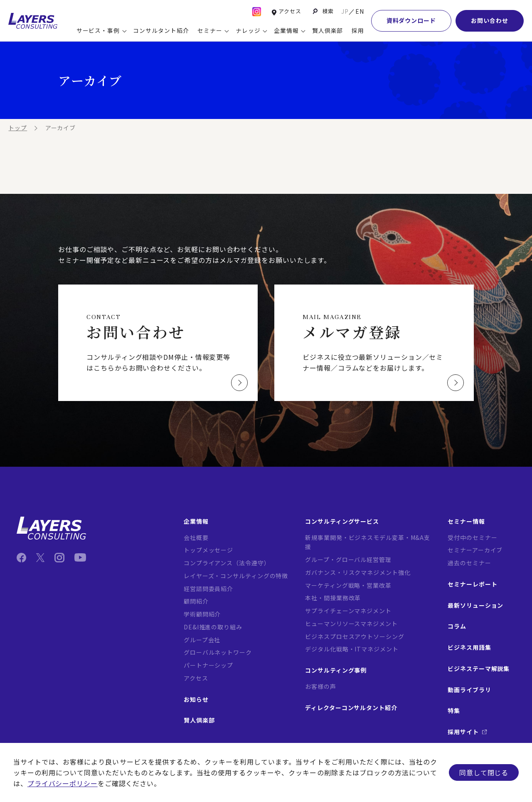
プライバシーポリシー (63, 783)
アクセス (290, 11)
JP (345, 11)
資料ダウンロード (411, 20)
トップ (18, 128)
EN (360, 11)
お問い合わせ (489, 20)
